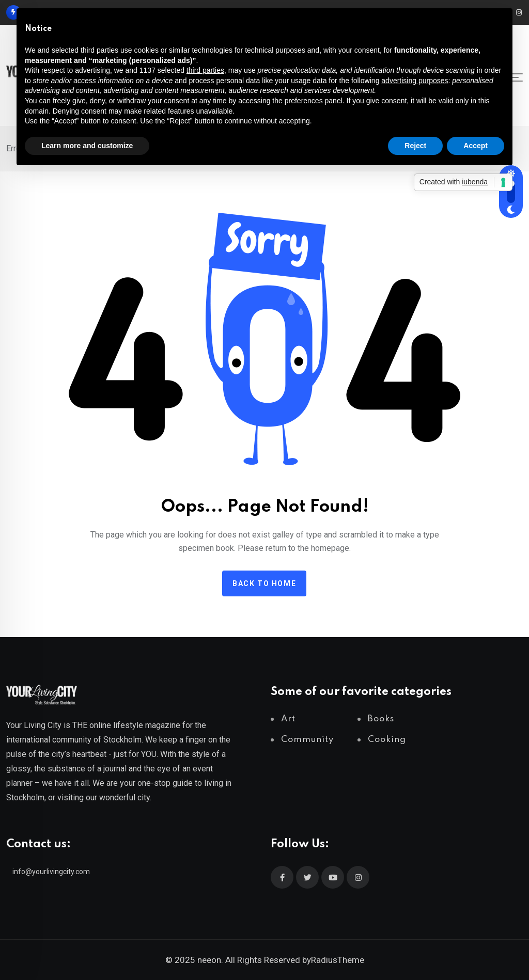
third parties (205, 70)
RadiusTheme (338, 960)
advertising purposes (415, 81)
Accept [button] (476, 146)
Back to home (264, 583)
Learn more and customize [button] (87, 146)
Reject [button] (415, 146)
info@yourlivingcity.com (51, 872)
